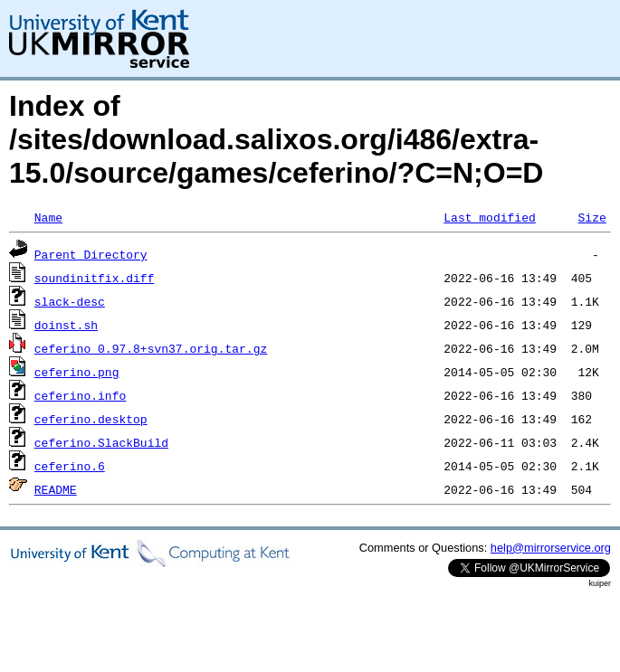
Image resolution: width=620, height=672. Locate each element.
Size (591, 217)
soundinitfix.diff (95, 278)
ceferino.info (80, 395)
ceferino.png (77, 372)
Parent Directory (91, 254)
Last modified (489, 217)
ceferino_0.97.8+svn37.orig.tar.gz (151, 348)
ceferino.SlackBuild (101, 442)
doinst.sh (66, 325)
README (56, 489)
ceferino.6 (70, 466)
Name (48, 217)
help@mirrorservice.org (551, 548)
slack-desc (70, 301)
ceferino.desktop (91, 419)
